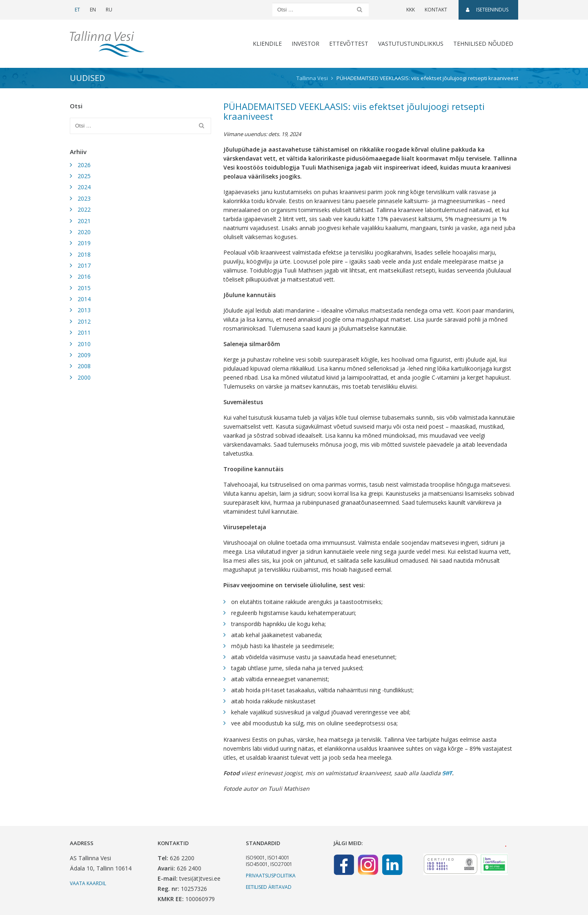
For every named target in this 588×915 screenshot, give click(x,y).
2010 (84, 344)
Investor (305, 44)
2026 (84, 165)
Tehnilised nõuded (483, 44)
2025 (84, 176)
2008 (84, 366)
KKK (411, 10)
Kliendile (267, 44)
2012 (84, 321)
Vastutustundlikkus (411, 44)
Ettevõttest (349, 44)
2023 (84, 198)
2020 (84, 232)
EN (93, 10)
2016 (84, 276)
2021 (84, 221)
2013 (84, 310)
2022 (84, 209)
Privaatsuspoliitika (271, 876)
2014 (84, 299)
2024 (84, 187)
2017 (84, 265)
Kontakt (436, 10)
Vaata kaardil (88, 883)
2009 (84, 355)
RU (109, 10)
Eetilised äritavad (269, 887)
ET (77, 10)
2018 (84, 254)
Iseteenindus (487, 10)
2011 (84, 332)
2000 (84, 377)
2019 (84, 243)
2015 (84, 288)
